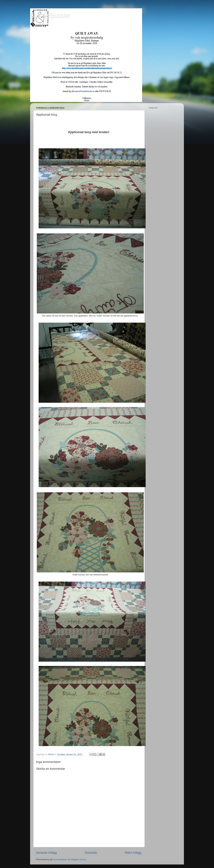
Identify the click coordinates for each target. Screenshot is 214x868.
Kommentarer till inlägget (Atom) (70, 859)
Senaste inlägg (46, 853)
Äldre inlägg (133, 853)
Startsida (91, 853)
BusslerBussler (50, 15)
